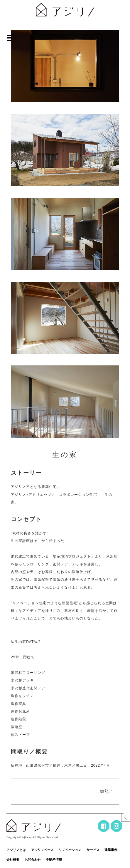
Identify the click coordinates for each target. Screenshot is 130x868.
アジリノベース (42, 850)
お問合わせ (33, 859)
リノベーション (70, 850)
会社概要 (13, 859)
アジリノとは (16, 850)
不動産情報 (54, 859)
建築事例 (111, 850)
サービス (93, 850)
